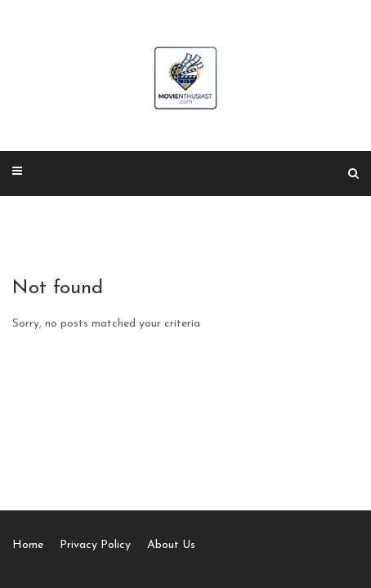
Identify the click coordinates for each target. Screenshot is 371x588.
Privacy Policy (95, 545)
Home (28, 545)
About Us (171, 545)
